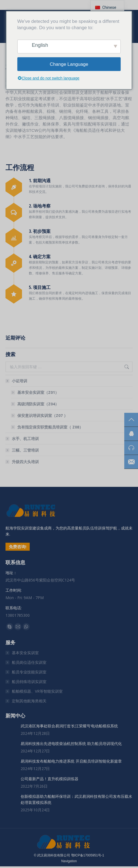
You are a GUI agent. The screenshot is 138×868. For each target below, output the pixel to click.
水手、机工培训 (25, 439)
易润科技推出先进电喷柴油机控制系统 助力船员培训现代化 (71, 743)
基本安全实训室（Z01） (38, 392)
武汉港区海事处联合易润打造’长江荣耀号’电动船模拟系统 (69, 726)
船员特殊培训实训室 (29, 682)
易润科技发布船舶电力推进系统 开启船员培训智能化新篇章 (71, 761)
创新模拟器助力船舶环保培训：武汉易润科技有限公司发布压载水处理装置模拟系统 (76, 799)
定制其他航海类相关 (29, 701)
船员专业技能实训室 (29, 672)
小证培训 (17, 381)
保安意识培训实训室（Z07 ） (42, 415)
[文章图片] (11, 728)
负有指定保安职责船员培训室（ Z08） (50, 427)
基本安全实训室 (25, 653)
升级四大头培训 (25, 462)
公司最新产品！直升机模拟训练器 (49, 779)
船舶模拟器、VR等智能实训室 (37, 691)
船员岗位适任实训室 (29, 662)
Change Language (69, 64)
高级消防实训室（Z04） (38, 404)
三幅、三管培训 (25, 450)
